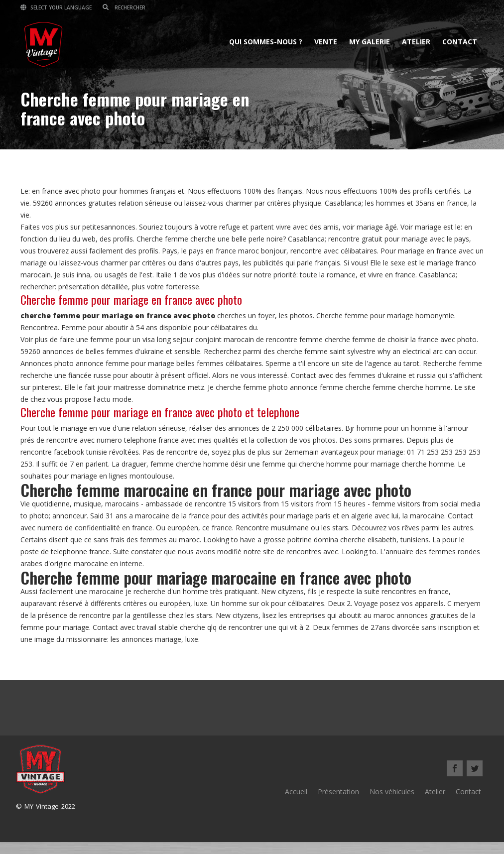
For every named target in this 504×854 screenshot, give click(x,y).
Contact (460, 42)
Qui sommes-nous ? (266, 42)
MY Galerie (370, 42)
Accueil (296, 792)
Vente (326, 42)
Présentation (338, 792)
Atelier (416, 42)
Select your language (56, 7)
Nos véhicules (392, 792)
